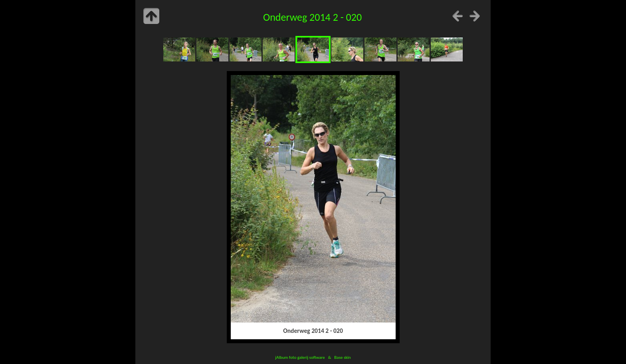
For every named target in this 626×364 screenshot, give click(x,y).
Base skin (342, 357)
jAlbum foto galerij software (300, 357)
